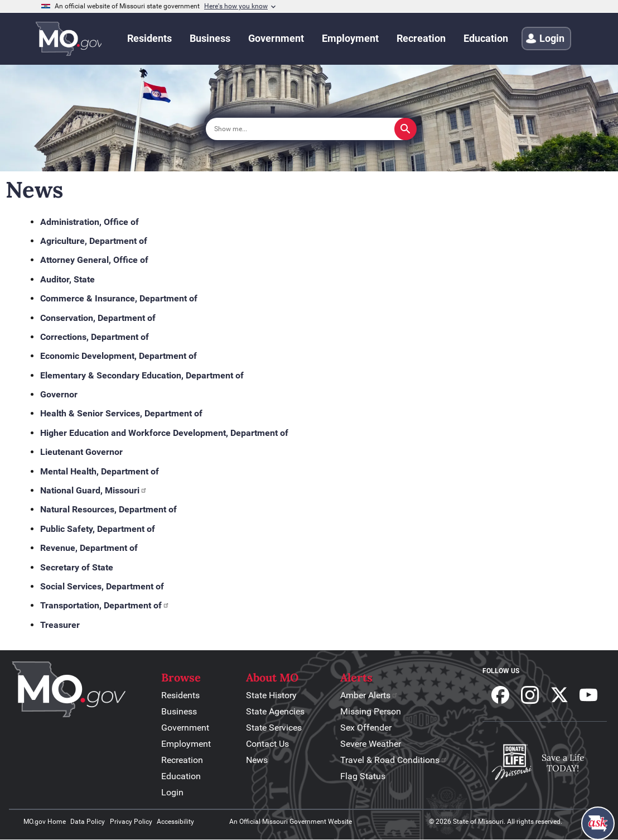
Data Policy (88, 822)
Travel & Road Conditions (394, 760)
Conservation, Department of (98, 318)
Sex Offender (366, 728)
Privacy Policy (131, 822)
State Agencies (275, 711)
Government (185, 728)
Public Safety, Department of (98, 529)
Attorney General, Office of (94, 260)
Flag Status (363, 776)
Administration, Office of (90, 222)
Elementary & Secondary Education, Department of (142, 375)
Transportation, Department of (105, 605)
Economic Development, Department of (119, 356)
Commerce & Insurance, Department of (119, 298)
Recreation (182, 760)
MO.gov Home (45, 822)
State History (271, 695)
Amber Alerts (369, 695)
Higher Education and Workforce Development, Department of (164, 433)
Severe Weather (371, 744)
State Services (274, 728)
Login (172, 792)
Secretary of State (77, 567)
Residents (180, 695)
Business (179, 711)
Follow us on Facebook (500, 695)
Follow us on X (559, 695)
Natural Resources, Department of (108, 509)
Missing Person (371, 711)
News (257, 760)
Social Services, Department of (102, 586)
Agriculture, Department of (94, 241)
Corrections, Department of (95, 337)
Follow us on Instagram (530, 695)
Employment (186, 744)
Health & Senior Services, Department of (121, 413)
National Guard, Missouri (94, 490)
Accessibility (175, 822)
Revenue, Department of (89, 548)
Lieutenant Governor (81, 452)
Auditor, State (67, 279)
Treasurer (60, 625)
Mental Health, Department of (100, 471)
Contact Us (267, 744)
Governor (59, 394)
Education (181, 776)
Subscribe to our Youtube (588, 695)
